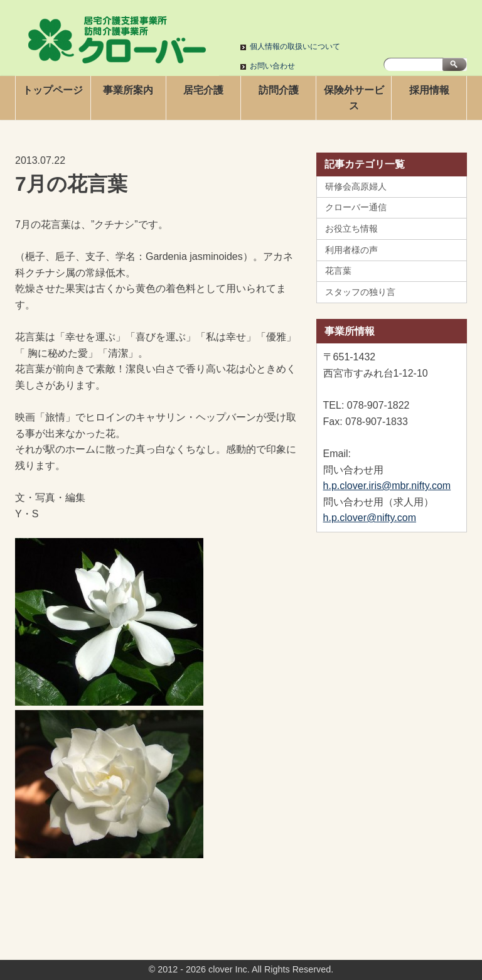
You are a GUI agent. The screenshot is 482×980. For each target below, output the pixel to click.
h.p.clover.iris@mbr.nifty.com (387, 486)
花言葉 (338, 271)
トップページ (53, 90)
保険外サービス (354, 98)
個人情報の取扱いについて (295, 46)
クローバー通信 (356, 207)
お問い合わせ (272, 66)
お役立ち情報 (351, 229)
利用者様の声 (351, 250)
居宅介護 (203, 90)
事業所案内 (128, 90)
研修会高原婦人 (356, 186)
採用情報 (429, 90)
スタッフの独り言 (360, 292)
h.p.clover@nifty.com (370, 518)
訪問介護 (279, 90)
